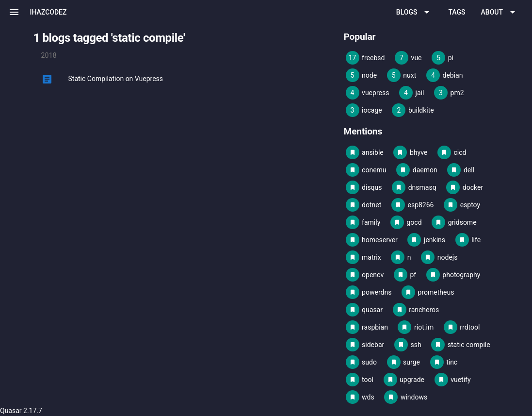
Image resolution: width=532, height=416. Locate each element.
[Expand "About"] (500, 12)
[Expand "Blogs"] (415, 12)
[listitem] (189, 79)
